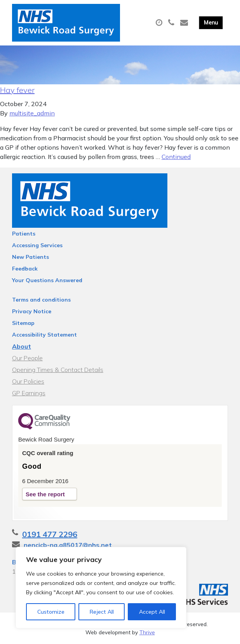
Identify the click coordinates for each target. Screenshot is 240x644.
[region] (101, 588)
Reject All (102, 612)
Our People (27, 358)
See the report (45, 494)
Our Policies (28, 381)
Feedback (25, 269)
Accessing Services (37, 245)
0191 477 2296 (50, 534)
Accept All (152, 612)
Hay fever (17, 90)
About (22, 346)
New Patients (30, 257)
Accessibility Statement (44, 335)
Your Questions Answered (47, 280)
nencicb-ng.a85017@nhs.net (68, 545)
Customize (51, 612)
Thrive (147, 632)
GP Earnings (29, 393)
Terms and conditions (41, 300)
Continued (176, 157)
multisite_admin (32, 113)
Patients (24, 234)
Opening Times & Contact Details (58, 370)
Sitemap (23, 323)
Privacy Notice (32, 311)
